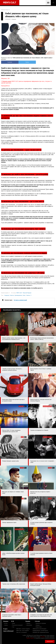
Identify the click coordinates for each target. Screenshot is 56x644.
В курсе (5, 629)
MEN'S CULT (23, 631)
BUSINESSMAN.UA (40, 631)
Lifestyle (37, 621)
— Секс (13, 627)
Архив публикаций (8, 631)
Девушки (6, 621)
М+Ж (13, 621)
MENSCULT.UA (40, 629)
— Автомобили (29, 625)
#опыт (24, 295)
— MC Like (5, 623)
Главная (3, 10)
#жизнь (28, 295)
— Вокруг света (38, 627)
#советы (12, 295)
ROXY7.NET (23, 629)
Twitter (21, 62)
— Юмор (13, 623)
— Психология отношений (17, 625)
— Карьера (37, 625)
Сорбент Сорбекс (30, 638)
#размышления (18, 295)
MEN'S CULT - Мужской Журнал (24, 293)
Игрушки (28, 621)
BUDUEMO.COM (41, 632)
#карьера (7, 295)
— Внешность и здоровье (40, 623)
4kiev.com (22, 632)
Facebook (8, 62)
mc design (43, 637)
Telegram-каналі (7, 81)
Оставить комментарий (20, 300)
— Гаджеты (28, 623)
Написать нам (50, 641)
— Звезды (6, 625)
